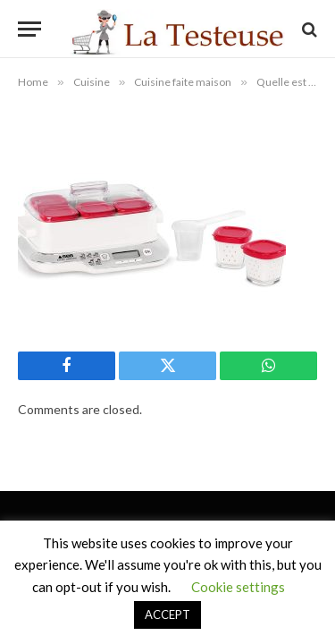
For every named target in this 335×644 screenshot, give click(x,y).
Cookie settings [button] (238, 587)
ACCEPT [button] (167, 614)
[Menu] (29, 29)
